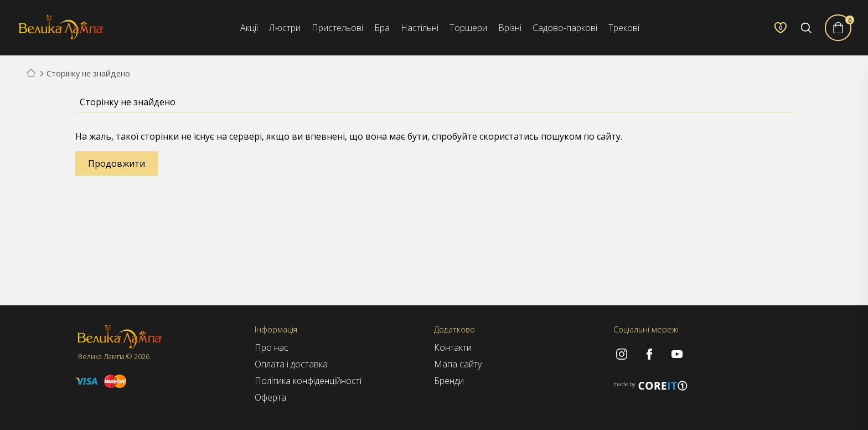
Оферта (270, 397)
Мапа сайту (458, 364)
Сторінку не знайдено (88, 73)
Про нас (272, 347)
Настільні (420, 28)
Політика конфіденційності (308, 381)
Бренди (449, 381)
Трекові (624, 28)
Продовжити (117, 163)
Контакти (453, 347)
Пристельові (337, 28)
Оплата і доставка (291, 364)
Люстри (285, 28)
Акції (249, 28)
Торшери (468, 28)
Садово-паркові (565, 28)
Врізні (510, 28)
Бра (382, 28)
